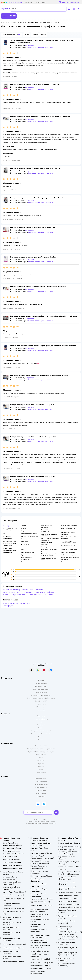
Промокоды (41, 761)
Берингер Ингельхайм (29, 534)
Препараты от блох (28, 552)
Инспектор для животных (30, 536)
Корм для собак (41, 791)
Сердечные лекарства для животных (49, 559)
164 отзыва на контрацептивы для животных (23, 590)
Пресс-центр (41, 725)
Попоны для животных (69, 562)
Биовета (24, 539)
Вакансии (41, 737)
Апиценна (25, 547)
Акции (41, 758)
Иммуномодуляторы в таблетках (69, 529)
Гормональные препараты (46, 531)
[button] (12, 35)
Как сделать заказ (41, 683)
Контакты (41, 740)
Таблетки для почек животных (68, 533)
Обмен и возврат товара (41, 689)
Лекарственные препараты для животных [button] (10, 543)
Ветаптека (41, 797)
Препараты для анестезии (46, 543)
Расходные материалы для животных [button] (10, 551)
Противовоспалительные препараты (50, 539)
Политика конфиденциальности (41, 695)
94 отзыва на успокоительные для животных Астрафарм (28, 595)
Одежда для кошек (41, 785)
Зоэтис (24, 526)
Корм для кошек (41, 782)
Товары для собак (41, 788)
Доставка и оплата (41, 686)
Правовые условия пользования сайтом (41, 821)
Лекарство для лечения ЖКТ (49, 550)
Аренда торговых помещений (41, 731)
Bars (23, 550)
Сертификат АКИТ (41, 701)
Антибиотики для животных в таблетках (69, 542)
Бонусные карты (41, 746)
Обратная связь (41, 707)
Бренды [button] (7, 526)
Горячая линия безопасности (41, 734)
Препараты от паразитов (30, 555)
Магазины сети (41, 773)
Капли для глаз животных (50, 547)
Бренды (41, 764)
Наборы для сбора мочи (69, 555)
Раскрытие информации (41, 719)
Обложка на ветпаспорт (69, 550)
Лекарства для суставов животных (69, 538)
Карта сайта (41, 710)
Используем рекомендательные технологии (41, 823)
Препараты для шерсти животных (49, 535)
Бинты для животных (68, 552)
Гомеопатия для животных (47, 526)
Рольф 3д (24, 542)
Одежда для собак (41, 794)
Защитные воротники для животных (70, 558)
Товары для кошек (41, 779)
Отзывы (13, 22)
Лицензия (41, 680)
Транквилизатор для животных (68, 546)
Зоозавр (4, 22)
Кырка (23, 531)
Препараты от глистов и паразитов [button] (9, 536)
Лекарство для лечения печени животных (49, 555)
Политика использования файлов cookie (41, 698)
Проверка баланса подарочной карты (41, 752)
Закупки (41, 728)
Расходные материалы (29, 562)
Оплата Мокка (41, 755)
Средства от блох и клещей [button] (10, 530)
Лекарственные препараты (27, 558)
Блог (41, 770)
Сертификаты (41, 704)
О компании (41, 716)
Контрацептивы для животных (16, 603)
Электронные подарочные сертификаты (41, 749)
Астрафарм (25, 544)
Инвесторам (41, 722)
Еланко (24, 528)
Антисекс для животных (69, 526)
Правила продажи (41, 692)
